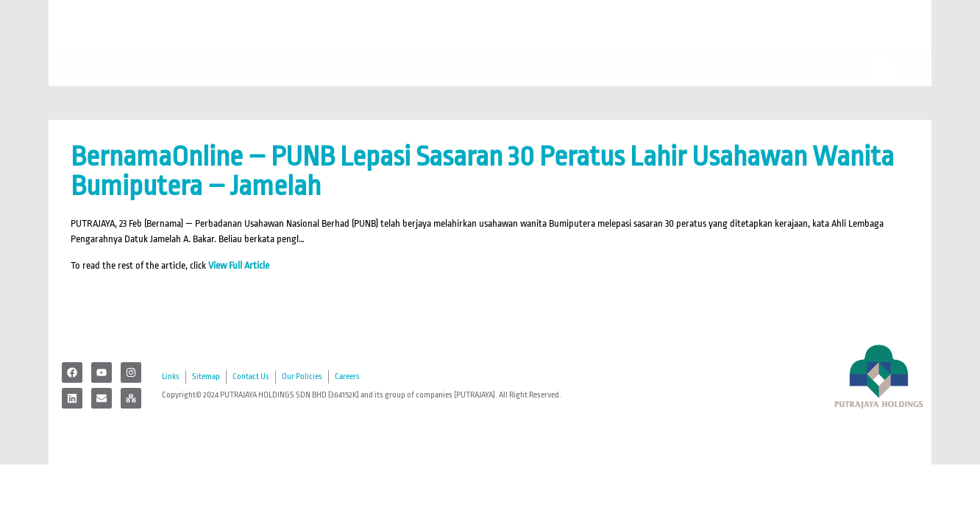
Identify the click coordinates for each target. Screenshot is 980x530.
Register (796, 101)
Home (99, 100)
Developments (369, 101)
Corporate (223, 101)
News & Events (652, 101)
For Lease (511, 100)
